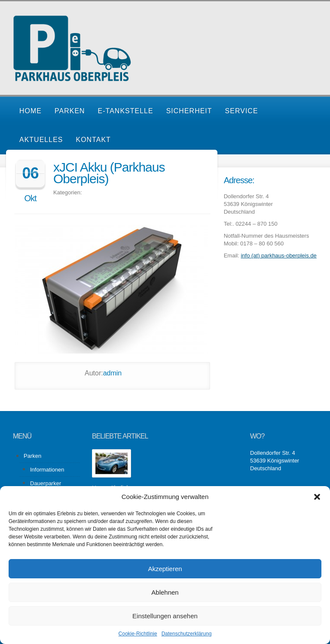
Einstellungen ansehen (165, 616)
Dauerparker (46, 483)
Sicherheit (189, 111)
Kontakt (93, 140)
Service (242, 111)
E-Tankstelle (126, 111)
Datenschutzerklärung (187, 634)
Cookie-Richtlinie (138, 634)
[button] (317, 497)
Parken (70, 111)
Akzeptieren (165, 569)
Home (31, 111)
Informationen (47, 470)
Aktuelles (41, 140)
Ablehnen (165, 592)
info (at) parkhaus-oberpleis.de (278, 255)
